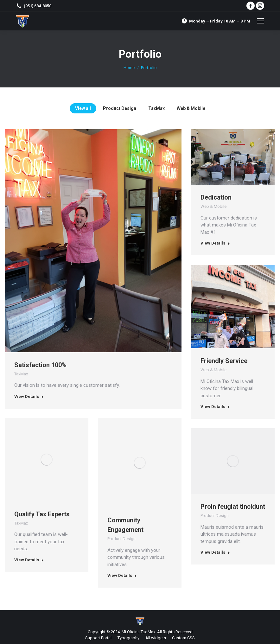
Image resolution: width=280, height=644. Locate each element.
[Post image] (233, 157)
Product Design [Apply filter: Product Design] (120, 108)
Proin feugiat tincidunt (233, 507)
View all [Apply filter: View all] (83, 108)
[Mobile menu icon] (260, 21)
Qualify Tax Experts (42, 514)
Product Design (121, 539)
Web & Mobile (213, 206)
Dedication (216, 197)
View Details (29, 396)
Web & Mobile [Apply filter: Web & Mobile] (191, 108)
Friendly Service (224, 361)
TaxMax (21, 374)
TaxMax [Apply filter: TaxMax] (156, 108)
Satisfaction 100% (40, 365)
